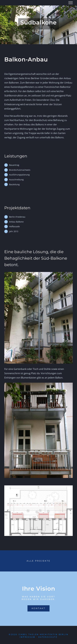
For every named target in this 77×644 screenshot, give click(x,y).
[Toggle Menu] (71, 3)
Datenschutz (48, 637)
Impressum (27, 637)
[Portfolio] (38, 561)
